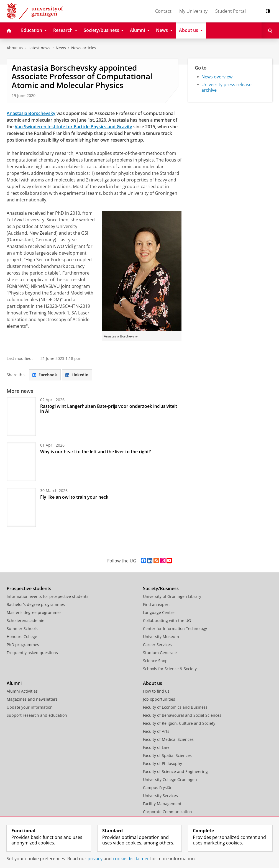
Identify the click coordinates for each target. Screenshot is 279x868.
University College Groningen (170, 779)
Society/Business (161, 588)
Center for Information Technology (175, 628)
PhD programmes (23, 645)
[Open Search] (270, 30)
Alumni (14, 683)
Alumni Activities (22, 691)
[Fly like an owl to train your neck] (21, 507)
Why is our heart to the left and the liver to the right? (95, 452)
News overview (217, 77)
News (61, 48)
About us (15, 48)
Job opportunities (159, 699)
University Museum (161, 637)
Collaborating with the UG (167, 620)
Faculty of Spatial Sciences (167, 755)
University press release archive (226, 87)
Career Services (157, 645)
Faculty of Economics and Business (175, 707)
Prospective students (29, 588)
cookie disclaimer (131, 859)
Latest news (39, 48)
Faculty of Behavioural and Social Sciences (182, 715)
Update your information (30, 707)
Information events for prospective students (48, 596)
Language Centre (159, 612)
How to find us (156, 691)
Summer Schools (22, 628)
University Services (160, 796)
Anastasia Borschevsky (31, 113)
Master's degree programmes (34, 612)
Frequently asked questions (32, 653)
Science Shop (155, 661)
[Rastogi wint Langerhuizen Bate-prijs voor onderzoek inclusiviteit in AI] (21, 416)
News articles (84, 48)
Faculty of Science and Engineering (175, 771)
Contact (163, 11)
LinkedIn (77, 375)
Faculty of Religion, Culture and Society (179, 723)
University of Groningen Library (172, 596)
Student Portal (231, 11)
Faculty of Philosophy (162, 763)
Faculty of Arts (156, 731)
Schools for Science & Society (170, 669)
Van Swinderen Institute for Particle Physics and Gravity (73, 127)
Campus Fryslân (158, 788)
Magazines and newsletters (32, 699)
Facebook (45, 375)
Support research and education (37, 715)
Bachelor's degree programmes (36, 604)
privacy (95, 859)
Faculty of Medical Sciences (168, 739)
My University (193, 11)
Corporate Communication (167, 812)
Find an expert (156, 604)
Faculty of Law (156, 747)
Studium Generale (160, 653)
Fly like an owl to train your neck (74, 497)
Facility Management (162, 804)
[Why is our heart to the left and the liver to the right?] (21, 462)
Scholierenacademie (25, 620)
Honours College (22, 637)
